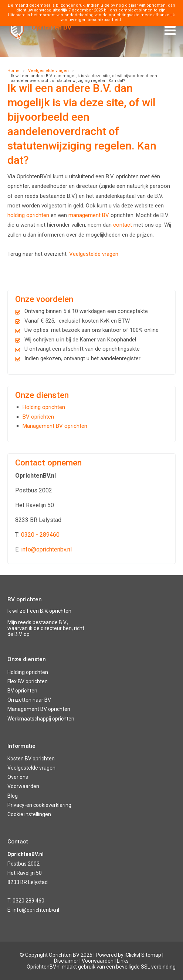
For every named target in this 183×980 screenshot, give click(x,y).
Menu (170, 28)
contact (123, 225)
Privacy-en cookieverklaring (39, 805)
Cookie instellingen (29, 814)
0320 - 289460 (40, 535)
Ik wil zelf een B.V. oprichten (39, 611)
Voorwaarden (23, 786)
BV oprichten (38, 417)
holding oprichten (28, 215)
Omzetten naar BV (29, 700)
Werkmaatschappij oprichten (41, 719)
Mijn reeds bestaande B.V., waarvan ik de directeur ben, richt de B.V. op (46, 628)
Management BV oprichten (55, 426)
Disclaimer (66, 961)
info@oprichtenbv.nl (46, 549)
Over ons (18, 777)
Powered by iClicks (117, 955)
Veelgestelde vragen (48, 71)
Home (13, 71)
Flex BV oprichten (28, 681)
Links (123, 961)
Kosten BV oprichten (31, 759)
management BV (89, 215)
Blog (13, 796)
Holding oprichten (44, 407)
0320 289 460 (28, 901)
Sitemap (151, 955)
